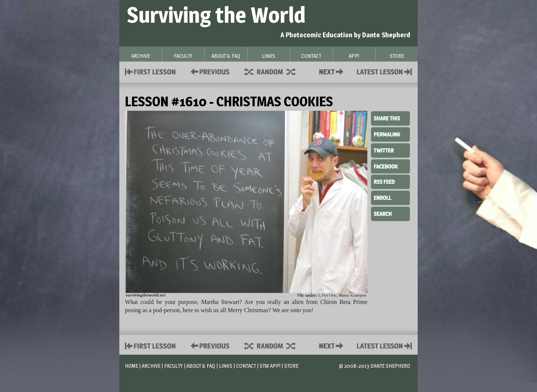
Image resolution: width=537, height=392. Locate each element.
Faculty (173, 366)
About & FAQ (201, 366)
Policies (209, 71)
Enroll (390, 197)
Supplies (275, 71)
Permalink (390, 134)
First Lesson (150, 71)
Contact (333, 71)
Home (131, 366)
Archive (151, 366)
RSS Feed (390, 181)
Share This (390, 119)
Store (291, 366)
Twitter (390, 150)
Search (390, 213)
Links (226, 366)
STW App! (270, 366)
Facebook (390, 166)
